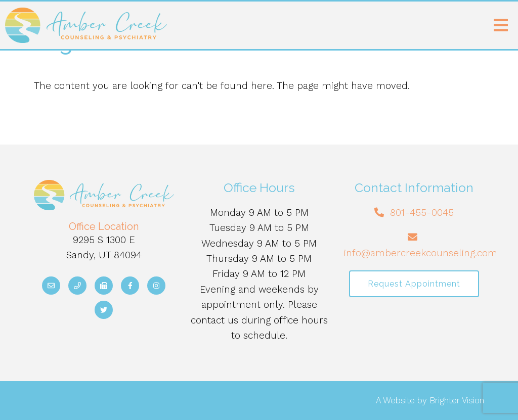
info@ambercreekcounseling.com (421, 253)
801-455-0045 (422, 213)
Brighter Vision (457, 400)
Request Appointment (414, 284)
